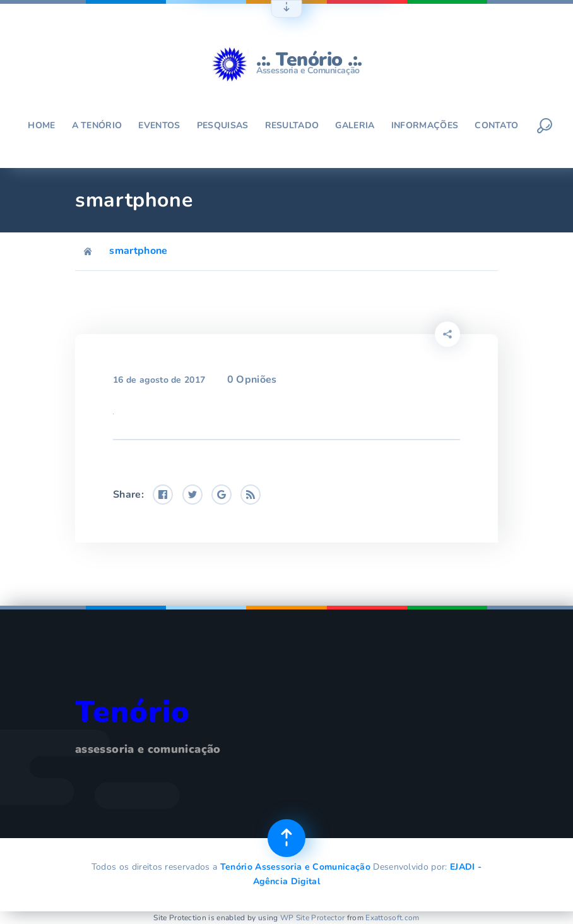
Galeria (355, 125)
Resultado (292, 125)
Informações (425, 125)
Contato (496, 125)
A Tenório (97, 125)
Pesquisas (223, 125)
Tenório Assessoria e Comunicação (295, 867)
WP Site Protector (312, 918)
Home (41, 125)
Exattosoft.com (392, 918)
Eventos (159, 125)
